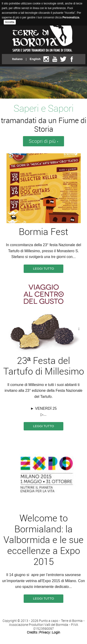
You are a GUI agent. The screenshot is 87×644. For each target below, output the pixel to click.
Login (56, 632)
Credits (32, 632)
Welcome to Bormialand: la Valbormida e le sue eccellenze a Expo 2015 (43, 540)
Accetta (10, 22)
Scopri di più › (43, 141)
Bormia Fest (43, 232)
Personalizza (71, 17)
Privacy (45, 632)
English (35, 59)
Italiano (17, 59)
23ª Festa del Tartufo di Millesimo (44, 366)
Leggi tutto (43, 269)
